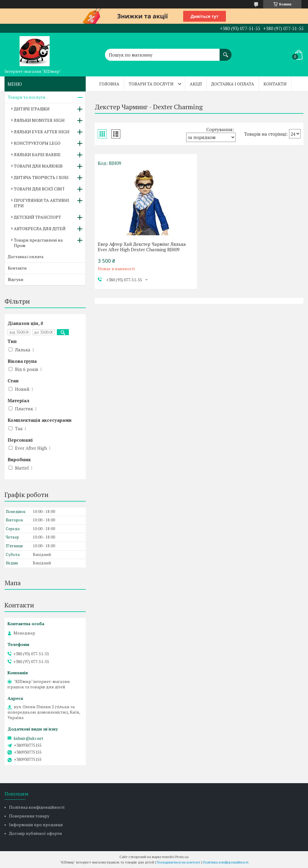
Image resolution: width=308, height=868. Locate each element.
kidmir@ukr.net (28, 738)
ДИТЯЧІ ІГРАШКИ (32, 109)
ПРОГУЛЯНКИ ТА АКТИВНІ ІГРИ (42, 203)
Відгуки (16, 279)
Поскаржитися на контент (179, 862)
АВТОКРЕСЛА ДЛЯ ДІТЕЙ (40, 229)
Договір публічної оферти (35, 833)
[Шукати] (226, 52)
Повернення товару (29, 816)
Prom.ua (182, 857)
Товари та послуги (151, 84)
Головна (109, 84)
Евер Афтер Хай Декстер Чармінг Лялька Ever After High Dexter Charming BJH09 (142, 247)
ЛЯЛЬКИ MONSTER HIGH (39, 120)
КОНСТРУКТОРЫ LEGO (37, 143)
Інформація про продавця (36, 825)
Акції (196, 84)
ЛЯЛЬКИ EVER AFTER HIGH (42, 132)
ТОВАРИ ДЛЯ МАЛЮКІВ (38, 166)
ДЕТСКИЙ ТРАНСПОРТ (37, 217)
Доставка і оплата (233, 84)
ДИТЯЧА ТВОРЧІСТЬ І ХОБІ (41, 177)
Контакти (275, 84)
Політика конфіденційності (37, 807)
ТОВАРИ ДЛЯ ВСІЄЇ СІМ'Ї (39, 189)
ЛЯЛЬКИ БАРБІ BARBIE (37, 154)
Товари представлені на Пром (38, 243)
